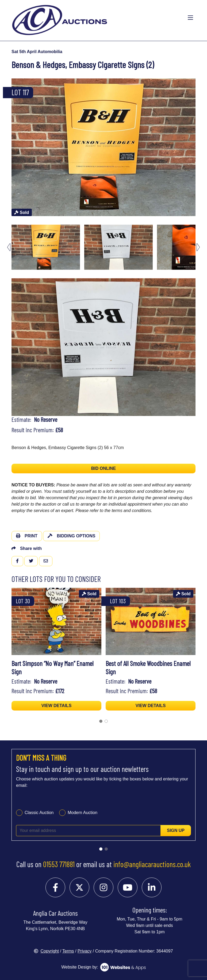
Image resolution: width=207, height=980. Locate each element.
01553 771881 (59, 864)
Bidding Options (71, 536)
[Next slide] (198, 247)
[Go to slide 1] (101, 849)
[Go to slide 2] (106, 849)
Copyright (46, 951)
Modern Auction (83, 813)
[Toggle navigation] (190, 18)
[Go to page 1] (101, 721)
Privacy (85, 951)
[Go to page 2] (106, 721)
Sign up (176, 830)
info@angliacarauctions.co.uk (152, 864)
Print (27, 536)
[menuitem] (46, 247)
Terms (68, 951)
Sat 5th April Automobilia (37, 52)
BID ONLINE (103, 468)
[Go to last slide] (9, 247)
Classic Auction (39, 813)
